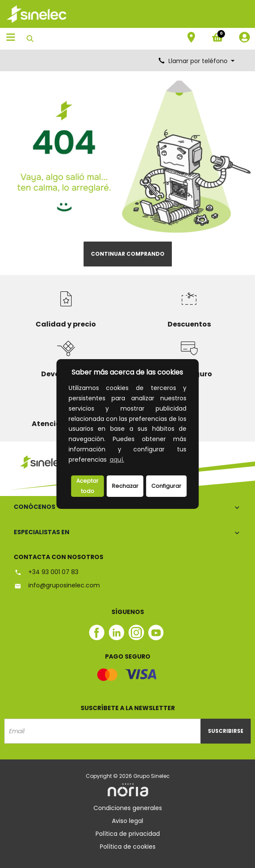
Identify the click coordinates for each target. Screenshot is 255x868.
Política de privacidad (128, 834)
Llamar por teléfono (197, 61)
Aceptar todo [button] (87, 486)
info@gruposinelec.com (57, 585)
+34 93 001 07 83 (46, 572)
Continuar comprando (128, 254)
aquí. (117, 460)
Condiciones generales (128, 808)
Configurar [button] (166, 486)
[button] (128, 460)
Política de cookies (128, 847)
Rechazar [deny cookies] (125, 486)
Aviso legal (127, 821)
